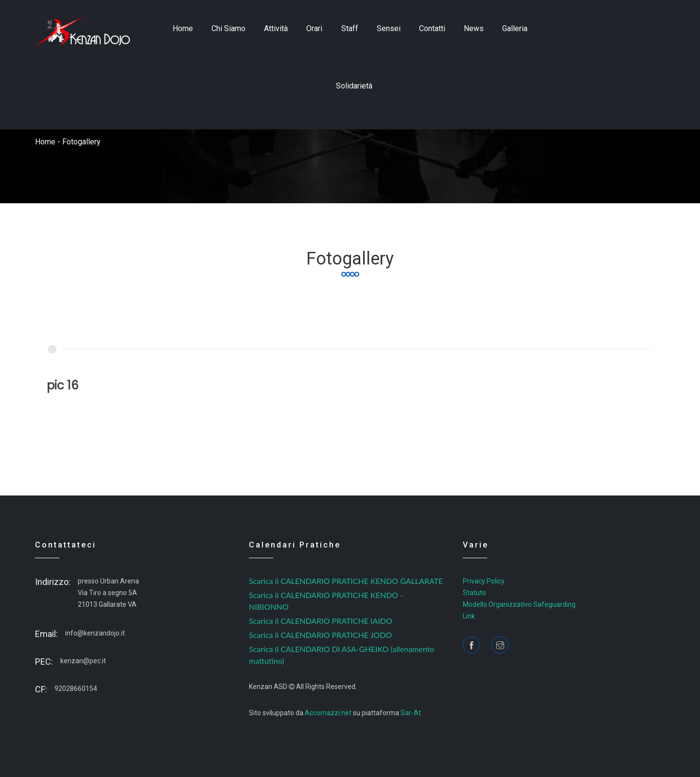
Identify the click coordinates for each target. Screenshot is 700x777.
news (474, 28)
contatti (432, 28)
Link (469, 616)
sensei (389, 28)
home (183, 28)
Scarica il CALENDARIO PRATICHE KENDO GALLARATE (346, 581)
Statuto (474, 593)
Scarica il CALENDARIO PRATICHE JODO (320, 635)
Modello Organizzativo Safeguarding (519, 604)
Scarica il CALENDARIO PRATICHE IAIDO (321, 621)
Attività (276, 28)
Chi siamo (228, 28)
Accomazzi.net (328, 713)
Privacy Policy (484, 581)
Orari (314, 28)
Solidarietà (354, 86)
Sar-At (411, 713)
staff (350, 28)
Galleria (515, 28)
